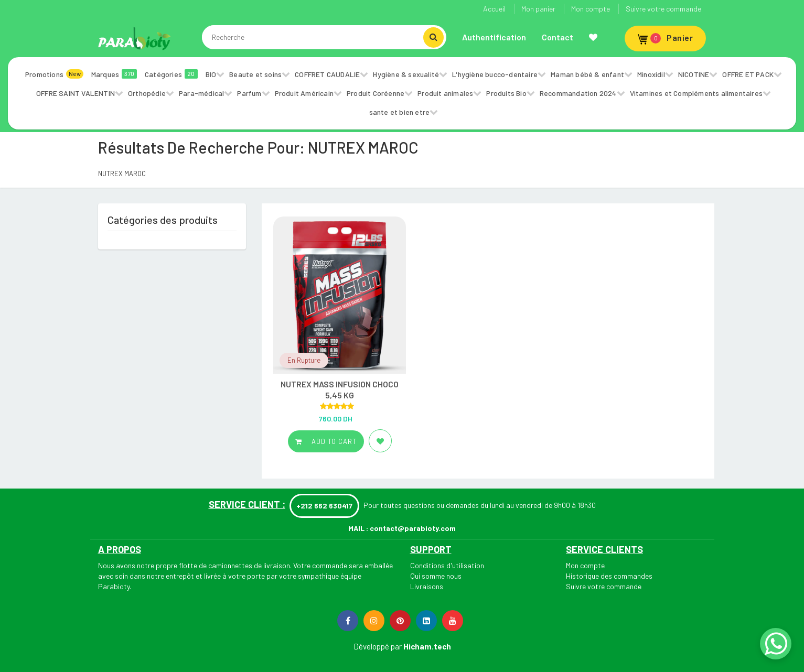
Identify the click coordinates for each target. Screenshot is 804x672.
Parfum (249, 93)
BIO (211, 74)
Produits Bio (506, 93)
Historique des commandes (609, 576)
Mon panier (538, 9)
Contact (558, 37)
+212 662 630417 (324, 506)
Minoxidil (651, 74)
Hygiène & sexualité (406, 74)
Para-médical (201, 93)
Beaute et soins (255, 74)
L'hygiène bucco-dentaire (495, 74)
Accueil (494, 9)
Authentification (494, 37)
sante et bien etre (400, 112)
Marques (114, 74)
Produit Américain (304, 93)
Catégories (171, 74)
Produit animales (445, 93)
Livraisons (427, 586)
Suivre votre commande (663, 9)
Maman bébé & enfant (587, 74)
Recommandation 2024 (578, 93)
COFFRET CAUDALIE (327, 74)
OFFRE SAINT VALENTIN (76, 93)
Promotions (54, 74)
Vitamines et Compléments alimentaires (696, 93)
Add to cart (326, 441)
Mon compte (591, 9)
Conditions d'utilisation (447, 565)
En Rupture (304, 360)
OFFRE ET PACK (748, 74)
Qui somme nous (436, 576)
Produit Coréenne (376, 93)
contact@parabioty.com (413, 528)
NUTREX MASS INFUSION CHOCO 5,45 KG (340, 389)
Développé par (378, 646)
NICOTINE (694, 74)
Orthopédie (147, 93)
